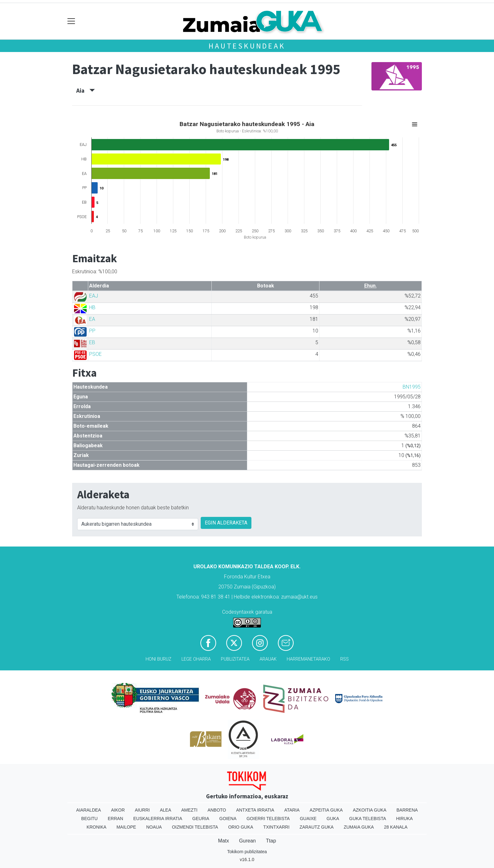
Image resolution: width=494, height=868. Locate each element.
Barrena (407, 810)
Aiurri (142, 810)
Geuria (201, 819)
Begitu (89, 819)
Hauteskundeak (247, 46)
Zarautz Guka (317, 827)
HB (92, 307)
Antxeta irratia (255, 810)
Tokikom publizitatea (247, 852)
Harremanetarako (308, 659)
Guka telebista (368, 819)
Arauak (268, 659)
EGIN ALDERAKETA (226, 523)
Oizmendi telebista (195, 827)
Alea (165, 810)
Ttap (271, 841)
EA (92, 319)
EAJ (94, 296)
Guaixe (308, 819)
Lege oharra (196, 659)
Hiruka (404, 819)
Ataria (292, 810)
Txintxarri (276, 827)
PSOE (95, 354)
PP (92, 331)
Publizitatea (235, 659)
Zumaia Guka (359, 827)
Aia (86, 90)
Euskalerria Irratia (158, 819)
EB (92, 342)
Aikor (118, 810)
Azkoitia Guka (370, 810)
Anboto (217, 810)
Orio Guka (241, 827)
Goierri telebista (268, 819)
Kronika (97, 827)
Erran (115, 819)
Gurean (247, 841)
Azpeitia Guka (326, 810)
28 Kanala (396, 827)
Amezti (189, 810)
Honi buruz (158, 659)
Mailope (126, 827)
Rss (345, 659)
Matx (224, 841)
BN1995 (412, 387)
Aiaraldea (89, 810)
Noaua (154, 827)
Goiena (228, 819)
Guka (333, 819)
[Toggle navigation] (71, 21)
